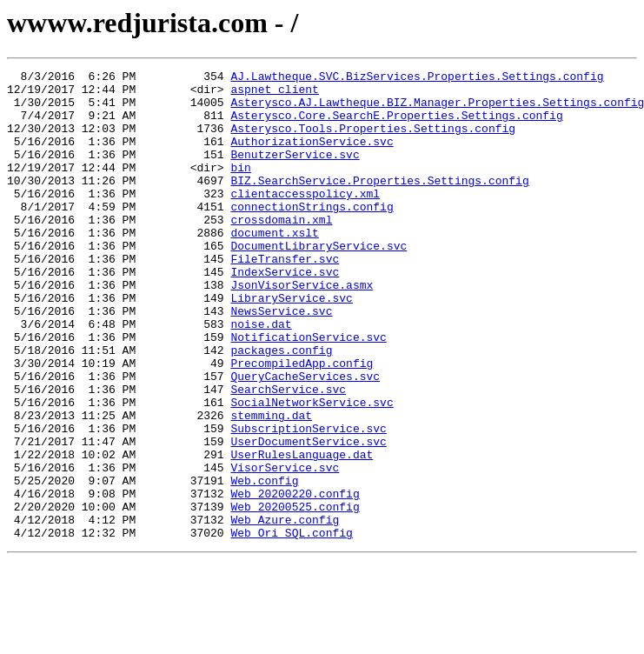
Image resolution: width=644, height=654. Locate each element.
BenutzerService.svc (295, 172)
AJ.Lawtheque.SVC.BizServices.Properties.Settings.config (417, 78)
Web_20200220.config (295, 579)
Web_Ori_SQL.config (291, 626)
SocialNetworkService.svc (312, 470)
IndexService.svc (285, 313)
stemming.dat (271, 485)
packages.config (281, 407)
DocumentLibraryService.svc (319, 282)
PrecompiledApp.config (302, 423)
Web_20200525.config (295, 595)
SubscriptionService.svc (308, 501)
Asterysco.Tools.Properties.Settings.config (373, 141)
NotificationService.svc (308, 391)
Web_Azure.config (285, 611)
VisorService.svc (285, 548)
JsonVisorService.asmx (302, 329)
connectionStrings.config (312, 235)
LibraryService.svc (291, 344)
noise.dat (261, 376)
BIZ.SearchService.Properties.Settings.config (379, 204)
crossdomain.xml (281, 250)
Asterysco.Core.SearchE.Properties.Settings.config (396, 125)
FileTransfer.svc (285, 297)
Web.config (264, 564)
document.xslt (274, 266)
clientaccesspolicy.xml (305, 219)
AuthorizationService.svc (312, 157)
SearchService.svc (288, 454)
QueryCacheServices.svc (305, 438)
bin (240, 188)
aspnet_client (274, 94)
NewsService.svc (281, 360)
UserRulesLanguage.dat (302, 532)
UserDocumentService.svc (308, 517)
